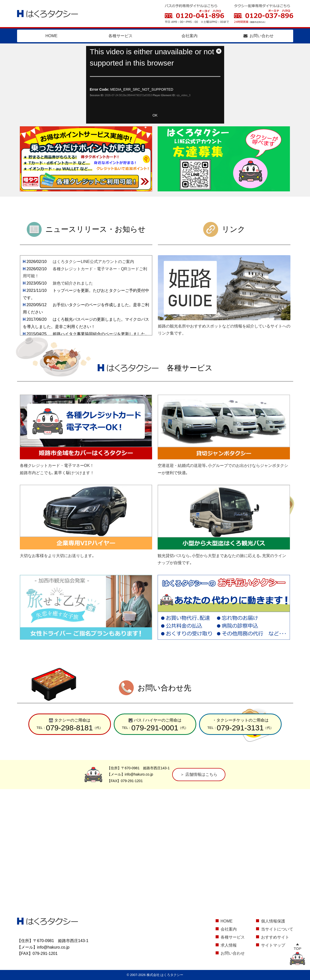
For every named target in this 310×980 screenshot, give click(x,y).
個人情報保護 (273, 921)
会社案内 (190, 36)
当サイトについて (277, 929)
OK (155, 115)
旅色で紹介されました (73, 283)
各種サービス (120, 36)
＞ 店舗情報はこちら (199, 774)
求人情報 (229, 945)
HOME (51, 36)
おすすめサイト (275, 937)
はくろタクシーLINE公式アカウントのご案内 (93, 262)
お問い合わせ (259, 36)
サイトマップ (273, 945)
